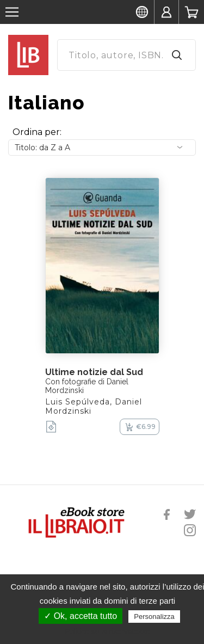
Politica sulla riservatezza (107, 631)
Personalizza (154, 617)
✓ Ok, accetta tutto (81, 616)
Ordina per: (37, 132)
